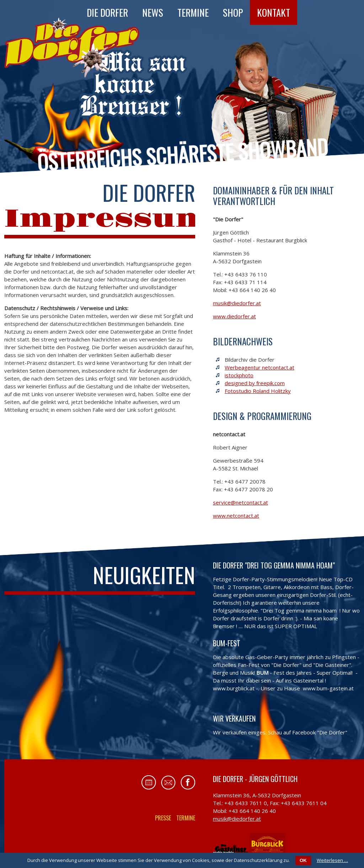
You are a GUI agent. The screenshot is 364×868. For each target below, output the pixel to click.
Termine (193, 12)
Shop (233, 12)
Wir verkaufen (234, 718)
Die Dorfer (107, 12)
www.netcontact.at (236, 516)
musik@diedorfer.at (237, 303)
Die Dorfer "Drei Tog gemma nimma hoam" (274, 565)
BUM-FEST (227, 643)
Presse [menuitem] (163, 818)
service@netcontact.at (240, 502)
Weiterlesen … (332, 860)
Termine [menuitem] (186, 818)
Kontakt (274, 12)
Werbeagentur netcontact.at (259, 367)
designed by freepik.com (255, 383)
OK (303, 860)
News (153, 12)
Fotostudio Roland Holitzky (258, 391)
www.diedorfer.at (234, 316)
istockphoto (239, 375)
